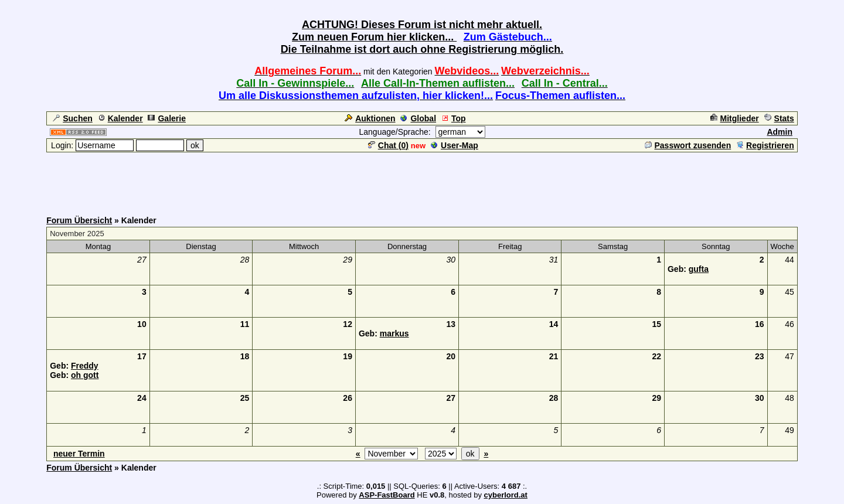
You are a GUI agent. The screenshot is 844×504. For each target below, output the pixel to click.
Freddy (85, 366)
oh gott (85, 375)
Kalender (120, 118)
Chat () (388, 145)
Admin (780, 132)
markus (394, 333)
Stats (779, 118)
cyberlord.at (506, 495)
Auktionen (370, 118)
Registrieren (765, 145)
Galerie (166, 118)
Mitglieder (735, 118)
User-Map (455, 145)
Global (418, 118)
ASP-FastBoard (387, 495)
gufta (699, 269)
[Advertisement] (422, 180)
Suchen (73, 118)
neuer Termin (79, 454)
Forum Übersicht (79, 220)
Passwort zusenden (688, 145)
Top (454, 118)
